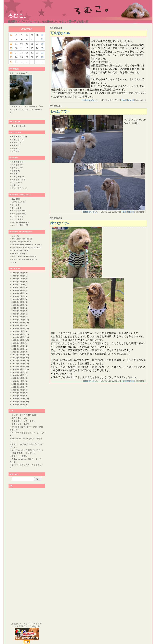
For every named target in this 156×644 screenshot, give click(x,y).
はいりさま (17, 208)
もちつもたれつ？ (20, 188)
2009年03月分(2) (20, 308)
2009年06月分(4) (20, 299)
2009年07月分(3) (20, 296)
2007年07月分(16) (20, 364)
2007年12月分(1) (20, 349)
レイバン (16, 236)
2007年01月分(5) (20, 381)
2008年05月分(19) (20, 337)
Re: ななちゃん (19, 211)
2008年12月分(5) (20, 317)
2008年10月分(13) (20, 323)
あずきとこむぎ (19, 179)
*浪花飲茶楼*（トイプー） (24, 453)
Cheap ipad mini (20, 250)
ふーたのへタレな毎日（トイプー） (28, 450)
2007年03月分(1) (20, 375)
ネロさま (16, 205)
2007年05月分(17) (20, 369)
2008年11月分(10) (20, 320)
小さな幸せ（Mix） (21, 418)
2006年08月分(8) (20, 396)
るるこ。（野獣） (20, 456)
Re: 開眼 (16, 199)
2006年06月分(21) (20, 402)
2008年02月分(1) (20, 343)
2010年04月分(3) (20, 273)
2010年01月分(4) (20, 279)
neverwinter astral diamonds (27, 245)
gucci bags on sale (22, 242)
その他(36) (17, 143)
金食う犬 (16, 171)
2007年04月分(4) (20, 372)
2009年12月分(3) (20, 282)
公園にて (16, 185)
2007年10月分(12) (20, 355)
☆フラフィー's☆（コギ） (24, 421)
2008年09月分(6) (20, 325)
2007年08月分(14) (20, 361)
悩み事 (15, 174)
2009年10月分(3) (20, 287)
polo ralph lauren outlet (24, 256)
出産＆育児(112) (19, 137)
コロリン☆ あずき (21, 424)
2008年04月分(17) (20, 340)
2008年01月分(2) (20, 346)
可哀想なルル (18, 162)
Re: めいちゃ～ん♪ (20, 222)
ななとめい (17, 182)
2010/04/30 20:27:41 (110, 100)
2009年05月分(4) (20, 302)
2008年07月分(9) (20, 331)
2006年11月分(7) (20, 387)
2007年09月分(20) (20, 358)
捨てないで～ (18, 168)
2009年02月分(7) (20, 311)
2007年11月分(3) (20, 352)
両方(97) (16, 146)
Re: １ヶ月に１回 (20, 225)
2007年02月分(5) (20, 378)
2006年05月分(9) (20, 405)
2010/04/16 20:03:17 (110, 381)
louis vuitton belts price (24, 259)
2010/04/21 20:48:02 (110, 212)
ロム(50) (16, 151)
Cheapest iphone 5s (22, 239)
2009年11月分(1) (20, 285)
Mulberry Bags (19, 253)
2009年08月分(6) (20, 293)
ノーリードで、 (19, 177)
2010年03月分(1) (20, 276)
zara (14, 262)
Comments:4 (140, 212)
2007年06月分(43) (20, 367)
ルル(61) (16, 148)
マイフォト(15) (19, 126)
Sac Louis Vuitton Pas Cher (26, 248)
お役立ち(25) (18, 140)
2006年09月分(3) (20, 393)
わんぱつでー (18, 165)
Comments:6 (140, 100)
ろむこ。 (18, 15)
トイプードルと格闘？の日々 (25, 415)
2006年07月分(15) (20, 399)
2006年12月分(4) (20, 384)
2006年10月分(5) (20, 390)
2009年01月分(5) (20, 314)
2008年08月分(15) (20, 329)
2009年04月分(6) (20, 305)
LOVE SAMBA (19, 202)
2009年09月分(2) (20, 290)
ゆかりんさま (18, 216)
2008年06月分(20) (20, 334)
